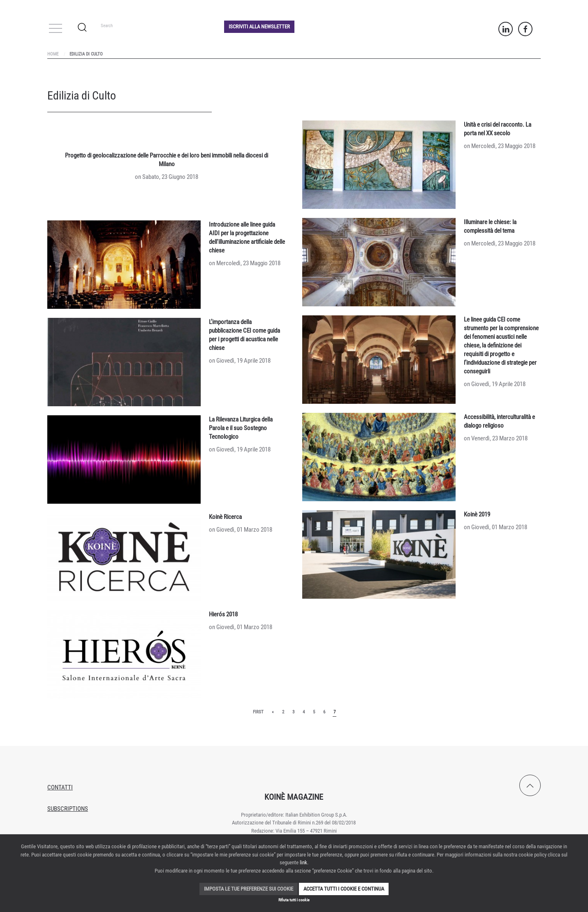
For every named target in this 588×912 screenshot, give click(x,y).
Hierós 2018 (223, 614)
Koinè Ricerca (225, 517)
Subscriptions (68, 809)
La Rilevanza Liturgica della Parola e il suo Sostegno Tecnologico (241, 428)
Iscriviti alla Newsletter (259, 27)
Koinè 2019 (477, 514)
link (303, 862)
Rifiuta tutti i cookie (294, 900)
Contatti (60, 787)
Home (53, 54)
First (258, 712)
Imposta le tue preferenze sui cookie (249, 889)
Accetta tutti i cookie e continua (344, 889)
